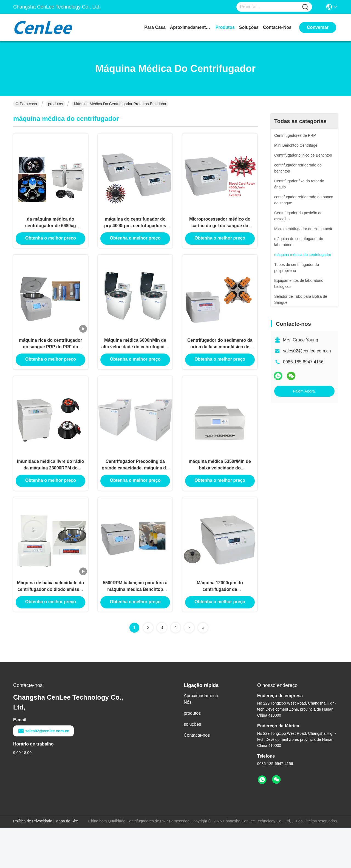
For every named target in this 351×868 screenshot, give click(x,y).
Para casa (155, 27)
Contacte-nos (277, 27)
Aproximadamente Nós (191, 27)
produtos (225, 27)
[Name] (305, 7)
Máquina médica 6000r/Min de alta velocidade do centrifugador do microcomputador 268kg (135, 365)
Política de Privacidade (33, 861)
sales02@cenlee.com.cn (307, 351)
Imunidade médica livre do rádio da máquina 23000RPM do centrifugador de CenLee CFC (51, 496)
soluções (249, 27)
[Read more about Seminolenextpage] (189, 668)
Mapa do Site (67, 861)
